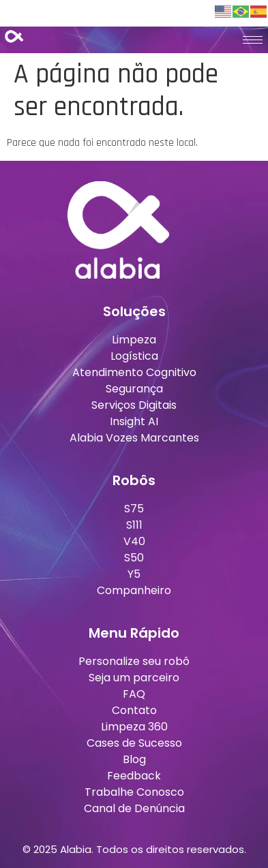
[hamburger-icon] (253, 40)
